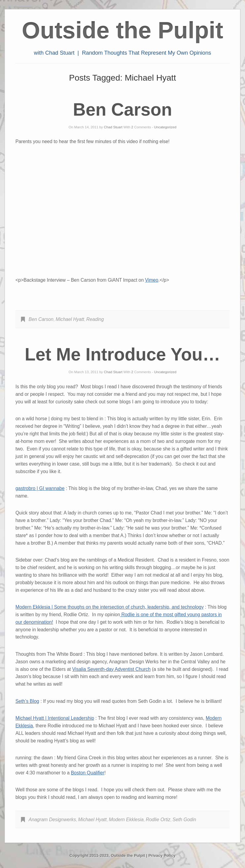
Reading (95, 319)
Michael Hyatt (70, 319)
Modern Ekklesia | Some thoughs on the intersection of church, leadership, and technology (110, 607)
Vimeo (152, 280)
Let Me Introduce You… (122, 354)
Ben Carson (122, 109)
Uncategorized (165, 127)
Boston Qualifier (88, 773)
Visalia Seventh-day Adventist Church (111, 669)
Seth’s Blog (27, 701)
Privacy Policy (162, 855)
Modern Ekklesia (126, 820)
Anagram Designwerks (52, 820)
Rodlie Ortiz (158, 820)
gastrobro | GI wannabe (40, 488)
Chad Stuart (113, 127)
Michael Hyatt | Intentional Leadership (55, 718)
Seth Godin (184, 820)
